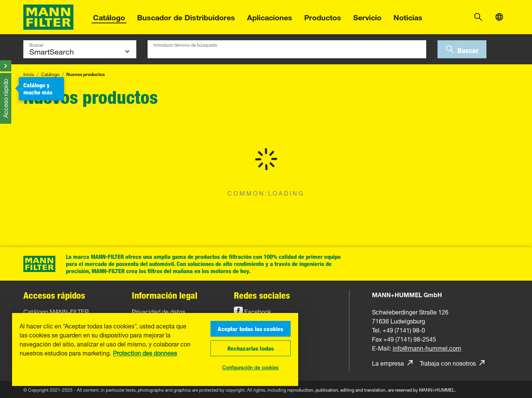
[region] (155, 349)
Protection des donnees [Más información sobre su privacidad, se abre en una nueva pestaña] (145, 352)
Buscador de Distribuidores (186, 16)
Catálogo (109, 16)
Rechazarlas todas (251, 348)
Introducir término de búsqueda (185, 44)
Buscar (36, 44)
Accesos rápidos (54, 295)
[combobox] (287, 49)
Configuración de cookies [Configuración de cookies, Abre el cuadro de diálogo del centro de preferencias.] (250, 367)
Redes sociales (262, 295)
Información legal (165, 295)
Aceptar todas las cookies (250, 329)
